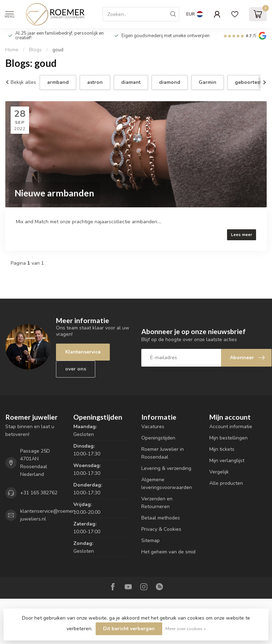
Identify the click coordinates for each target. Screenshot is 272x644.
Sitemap (151, 540)
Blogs (35, 50)
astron (95, 82)
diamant (131, 82)
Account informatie (231, 427)
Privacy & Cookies (161, 529)
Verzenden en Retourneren (157, 503)
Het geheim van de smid (168, 552)
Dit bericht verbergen (129, 629)
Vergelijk (219, 472)
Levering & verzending (166, 468)
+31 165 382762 (39, 493)
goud (58, 50)
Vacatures (153, 427)
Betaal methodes (161, 518)
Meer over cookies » (186, 629)
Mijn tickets (222, 449)
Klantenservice (83, 352)
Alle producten (226, 483)
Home (12, 50)
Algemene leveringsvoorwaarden (167, 484)
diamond (170, 82)
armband (58, 82)
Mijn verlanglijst (227, 461)
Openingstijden (158, 438)
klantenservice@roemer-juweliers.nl (48, 515)
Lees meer (242, 235)
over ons (76, 369)
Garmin (208, 82)
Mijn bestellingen (228, 438)
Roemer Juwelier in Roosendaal (163, 453)
